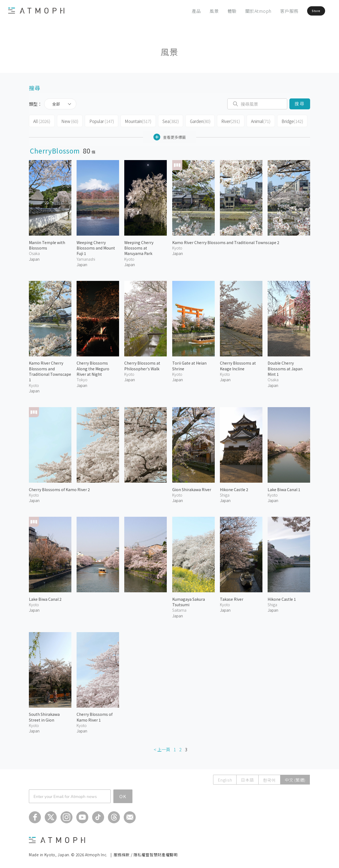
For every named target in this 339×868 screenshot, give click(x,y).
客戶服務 (276, 11)
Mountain (135, 121)
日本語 (247, 778)
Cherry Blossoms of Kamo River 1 (95, 716)
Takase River (232, 598)
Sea (166, 121)
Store (308, 11)
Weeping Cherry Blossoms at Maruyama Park (139, 246)
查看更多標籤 (170, 136)
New (68, 121)
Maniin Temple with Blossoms (47, 244)
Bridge (286, 121)
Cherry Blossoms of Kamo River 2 (59, 488)
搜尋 (300, 104)
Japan (34, 257)
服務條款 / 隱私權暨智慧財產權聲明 (146, 853)
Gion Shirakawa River (192, 488)
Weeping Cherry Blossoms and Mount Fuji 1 (96, 246)
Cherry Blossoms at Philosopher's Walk (142, 364)
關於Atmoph (246, 11)
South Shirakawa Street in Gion (44, 716)
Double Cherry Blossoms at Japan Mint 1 (285, 367)
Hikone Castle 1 (282, 598)
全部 (56, 104)
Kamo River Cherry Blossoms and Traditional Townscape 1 (50, 370)
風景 (201, 11)
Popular (99, 121)
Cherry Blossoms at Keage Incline (238, 364)
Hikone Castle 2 (234, 488)
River (226, 121)
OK (123, 795)
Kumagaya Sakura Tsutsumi (189, 600)
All (41, 121)
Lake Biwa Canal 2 (45, 598)
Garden (196, 121)
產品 (184, 11)
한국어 (269, 778)
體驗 (219, 11)
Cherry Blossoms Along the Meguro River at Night (93, 367)
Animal (255, 121)
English (225, 778)
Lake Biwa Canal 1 (284, 488)
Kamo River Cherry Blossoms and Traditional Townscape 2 (226, 241)
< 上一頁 (162, 748)
